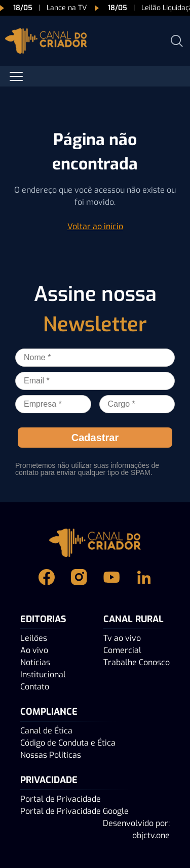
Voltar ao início (95, 226)
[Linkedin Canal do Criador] (144, 577)
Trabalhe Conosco (137, 662)
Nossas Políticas (51, 755)
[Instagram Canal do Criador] (79, 577)
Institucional (43, 675)
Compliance (49, 712)
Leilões (34, 638)
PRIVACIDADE (49, 780)
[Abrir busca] (177, 41)
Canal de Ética (46, 731)
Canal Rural (134, 619)
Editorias (43, 619)
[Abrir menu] (16, 76)
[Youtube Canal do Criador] (111, 577)
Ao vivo (34, 650)
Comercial (122, 650)
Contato (35, 687)
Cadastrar (95, 438)
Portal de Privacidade (61, 799)
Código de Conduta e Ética (68, 743)
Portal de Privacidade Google (74, 811)
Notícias (35, 662)
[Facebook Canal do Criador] (47, 577)
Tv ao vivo (122, 638)
